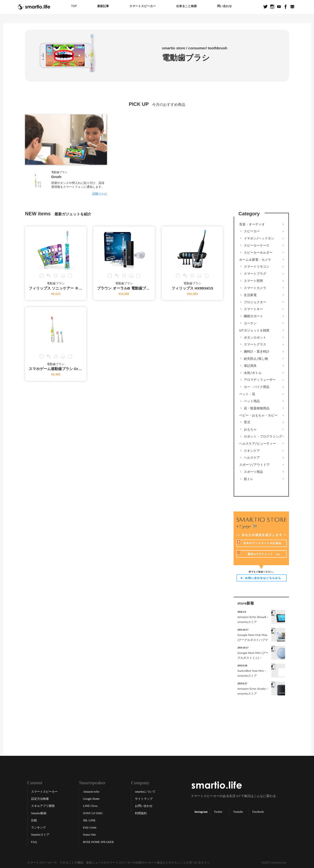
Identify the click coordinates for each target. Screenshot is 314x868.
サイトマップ (144, 799)
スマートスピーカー (143, 6)
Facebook (258, 811)
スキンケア (252, 450)
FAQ (34, 841)
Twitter (218, 811)
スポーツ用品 (253, 471)
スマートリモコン (257, 266)
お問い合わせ (144, 806)
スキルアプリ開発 (43, 806)
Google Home (91, 799)
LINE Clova (90, 806)
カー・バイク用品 (257, 386)
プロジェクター (255, 302)
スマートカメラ (255, 288)
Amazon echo (91, 791)
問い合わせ (224, 6)
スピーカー (252, 231)
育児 (247, 422)
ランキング (39, 827)
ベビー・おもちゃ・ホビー (258, 415)
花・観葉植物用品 (257, 408)
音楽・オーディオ (252, 224)
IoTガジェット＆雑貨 (254, 330)
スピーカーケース (257, 245)
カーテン (250, 323)
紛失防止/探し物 (256, 358)
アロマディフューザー (260, 379)
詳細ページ (100, 193)
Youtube (238, 811)
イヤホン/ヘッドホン (259, 238)
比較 (34, 820)
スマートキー (253, 309)
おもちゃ (250, 429)
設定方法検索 (40, 799)
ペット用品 (252, 401)
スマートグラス (255, 344)
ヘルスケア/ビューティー (258, 443)
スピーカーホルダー (258, 252)
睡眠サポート (253, 316)
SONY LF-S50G (93, 813)
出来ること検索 (186, 6)
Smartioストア (40, 834)
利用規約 (141, 813)
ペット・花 (247, 394)
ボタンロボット (255, 337)
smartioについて (145, 791)
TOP (74, 6)
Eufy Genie (90, 827)
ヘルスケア (252, 457)
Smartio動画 (39, 813)
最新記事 (103, 6)
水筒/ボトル (253, 372)
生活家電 (250, 295)
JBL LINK (89, 820)
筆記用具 (250, 365)
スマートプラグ (255, 273)
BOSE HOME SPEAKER (98, 841)
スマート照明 (253, 280)
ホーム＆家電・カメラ (255, 259)
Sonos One (89, 834)
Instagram (201, 811)
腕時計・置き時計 (257, 351)
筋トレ (249, 479)
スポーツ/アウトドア (254, 464)
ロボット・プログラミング (263, 436)
